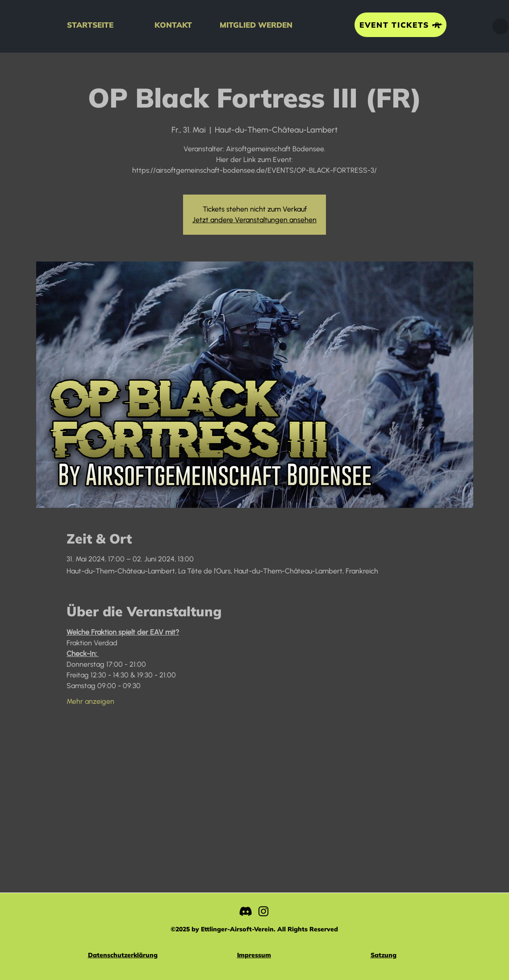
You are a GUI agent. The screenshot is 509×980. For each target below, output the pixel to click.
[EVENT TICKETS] (401, 25)
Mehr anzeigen (90, 701)
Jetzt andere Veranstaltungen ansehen (254, 220)
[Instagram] (263, 911)
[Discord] (246, 911)
